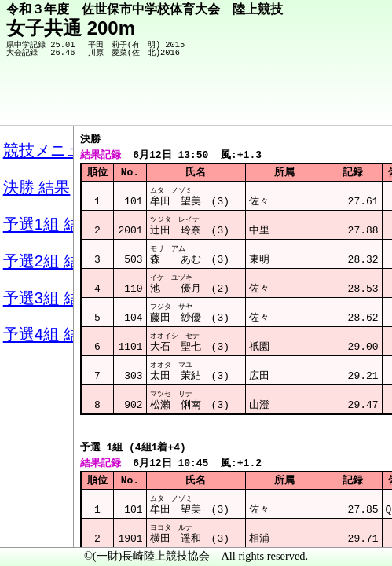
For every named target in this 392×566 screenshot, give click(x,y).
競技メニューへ (326, 103)
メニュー (44, 526)
